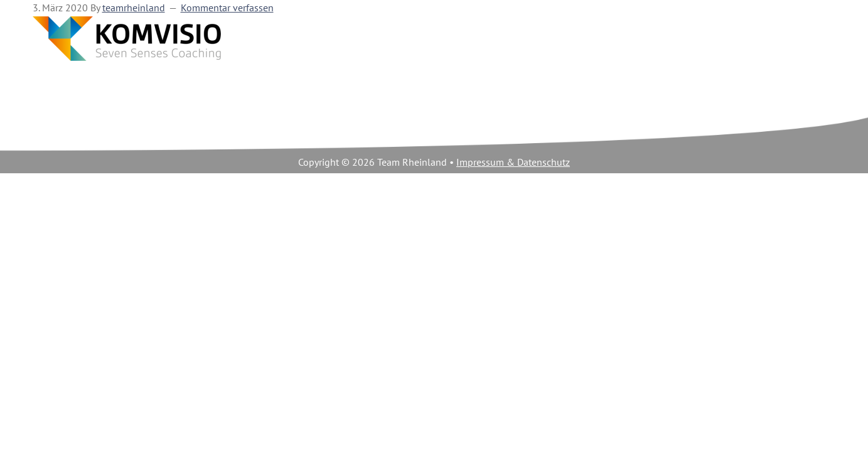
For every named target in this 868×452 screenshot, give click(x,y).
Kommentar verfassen (227, 8)
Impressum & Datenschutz (513, 163)
